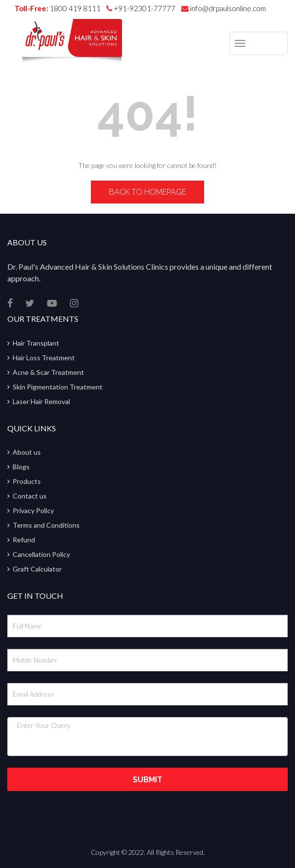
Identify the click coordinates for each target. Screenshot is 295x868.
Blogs (21, 467)
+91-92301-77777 (145, 8)
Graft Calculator (37, 569)
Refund (24, 540)
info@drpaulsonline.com (224, 8)
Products (27, 481)
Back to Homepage (147, 192)
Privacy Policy (33, 510)
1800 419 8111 (75, 8)
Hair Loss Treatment (44, 358)
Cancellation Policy (41, 554)
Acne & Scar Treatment (48, 372)
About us (27, 452)
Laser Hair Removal (41, 401)
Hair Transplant (36, 343)
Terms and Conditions (46, 525)
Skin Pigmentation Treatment (58, 387)
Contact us (30, 496)
